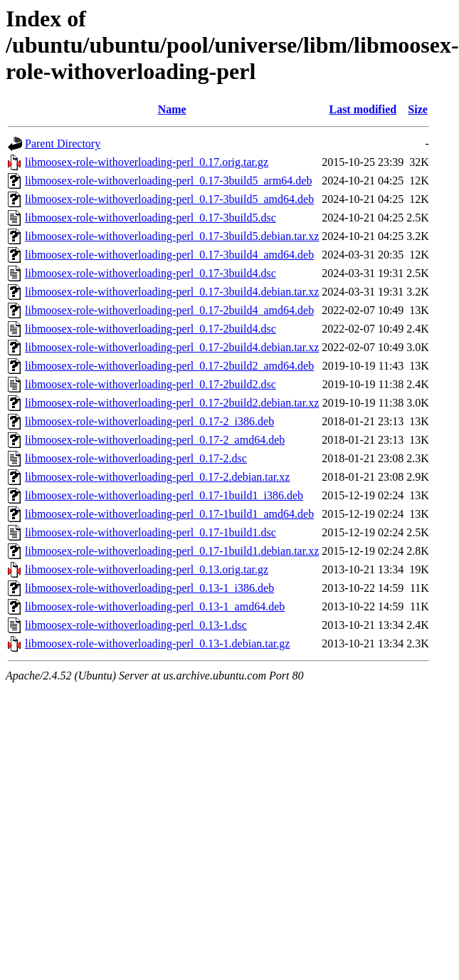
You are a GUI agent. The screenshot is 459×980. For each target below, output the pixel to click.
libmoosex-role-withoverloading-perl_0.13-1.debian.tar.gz (157, 643)
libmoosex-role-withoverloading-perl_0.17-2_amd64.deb (155, 440)
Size (418, 109)
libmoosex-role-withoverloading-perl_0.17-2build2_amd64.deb (169, 366)
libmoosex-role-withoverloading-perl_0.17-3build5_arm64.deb (168, 181)
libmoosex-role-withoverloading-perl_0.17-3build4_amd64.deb (169, 255)
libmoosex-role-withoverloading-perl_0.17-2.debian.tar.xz (157, 477)
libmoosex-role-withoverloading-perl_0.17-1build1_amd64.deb (169, 514)
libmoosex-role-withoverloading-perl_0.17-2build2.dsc (151, 384)
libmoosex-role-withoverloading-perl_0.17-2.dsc (136, 458)
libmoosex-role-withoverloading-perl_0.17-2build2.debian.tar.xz (172, 403)
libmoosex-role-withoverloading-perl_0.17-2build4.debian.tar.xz (172, 347)
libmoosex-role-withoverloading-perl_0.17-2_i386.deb (149, 421)
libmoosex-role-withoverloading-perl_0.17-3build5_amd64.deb (169, 199)
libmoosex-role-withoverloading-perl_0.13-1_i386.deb (149, 588)
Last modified (363, 109)
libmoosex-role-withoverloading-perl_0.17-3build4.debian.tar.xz (172, 292)
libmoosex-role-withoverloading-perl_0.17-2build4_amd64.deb (169, 310)
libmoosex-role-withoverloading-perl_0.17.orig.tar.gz (147, 162)
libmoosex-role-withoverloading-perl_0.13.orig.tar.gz (147, 569)
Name (172, 109)
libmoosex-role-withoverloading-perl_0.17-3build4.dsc (151, 273)
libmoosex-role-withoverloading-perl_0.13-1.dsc (136, 625)
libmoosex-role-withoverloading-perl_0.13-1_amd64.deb (155, 606)
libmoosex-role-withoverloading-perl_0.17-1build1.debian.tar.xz (172, 551)
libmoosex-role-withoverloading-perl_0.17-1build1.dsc (151, 532)
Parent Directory (63, 144)
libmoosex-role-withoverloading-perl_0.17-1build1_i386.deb (164, 495)
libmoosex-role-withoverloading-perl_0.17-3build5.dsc (151, 218)
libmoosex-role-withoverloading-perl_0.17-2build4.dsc (151, 329)
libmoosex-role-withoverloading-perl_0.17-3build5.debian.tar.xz (172, 236)
